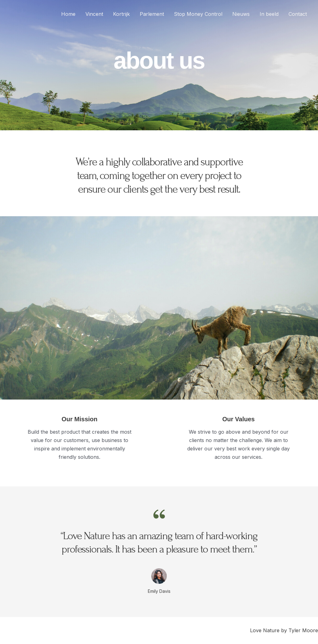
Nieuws (241, 14)
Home (68, 14)
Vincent (94, 14)
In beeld (269, 14)
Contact (298, 14)
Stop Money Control (198, 14)
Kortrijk (121, 14)
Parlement (152, 14)
